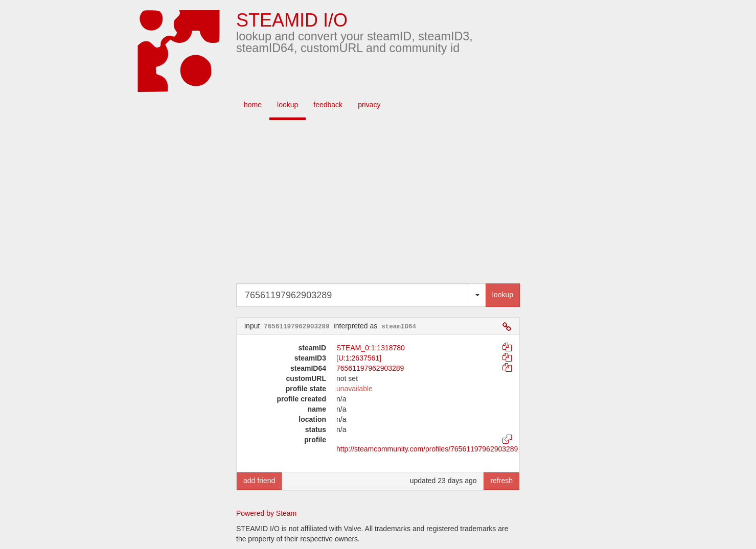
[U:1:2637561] (359, 358)
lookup (288, 105)
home (253, 105)
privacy (369, 105)
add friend (259, 481)
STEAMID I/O (292, 20)
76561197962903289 (370, 368)
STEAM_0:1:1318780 (371, 348)
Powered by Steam (266, 513)
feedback (328, 105)
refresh (501, 481)
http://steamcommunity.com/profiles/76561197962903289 (427, 449)
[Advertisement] (394, 202)
